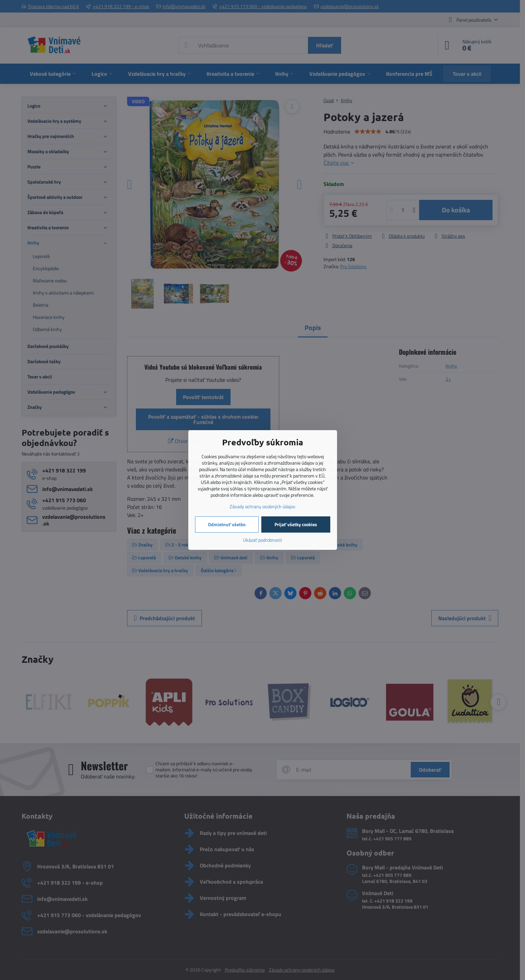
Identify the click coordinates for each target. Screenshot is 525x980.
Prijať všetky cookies (296, 524)
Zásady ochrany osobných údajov (262, 506)
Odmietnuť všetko (227, 524)
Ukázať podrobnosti (262, 540)
